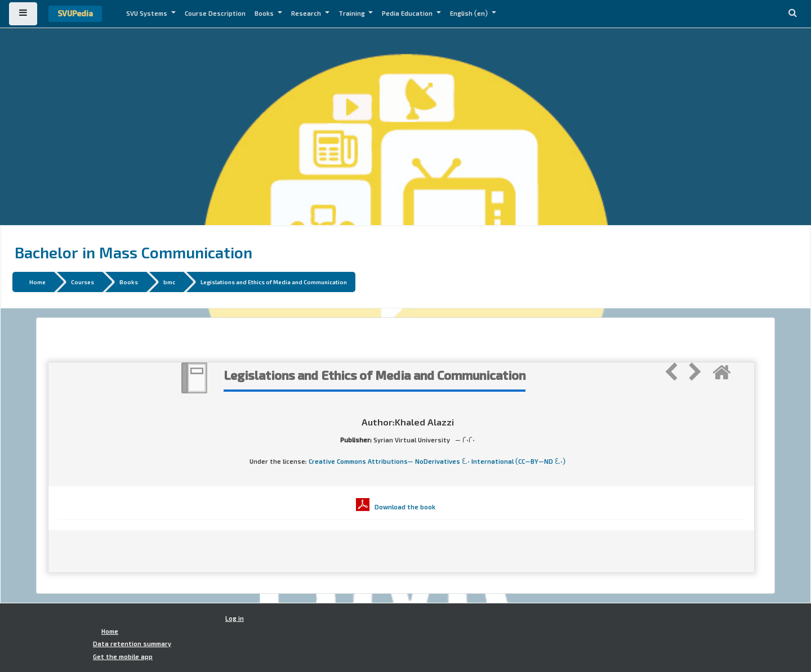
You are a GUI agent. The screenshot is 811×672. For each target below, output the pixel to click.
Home (37, 282)
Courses (83, 282)
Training (353, 14)
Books (265, 14)
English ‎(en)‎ (470, 14)
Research (307, 14)
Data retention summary (132, 644)
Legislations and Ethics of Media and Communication (274, 282)
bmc (169, 282)
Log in (235, 619)
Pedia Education (408, 14)
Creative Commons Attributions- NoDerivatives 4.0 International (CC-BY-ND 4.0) (437, 462)
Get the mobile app (123, 657)
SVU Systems (148, 14)
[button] (792, 14)
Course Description (215, 14)
